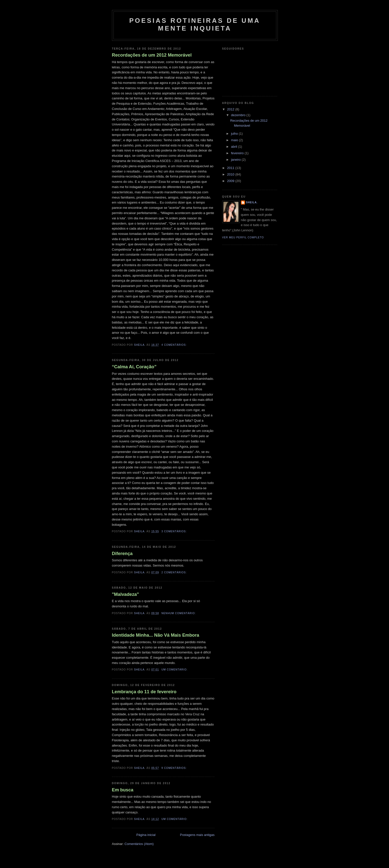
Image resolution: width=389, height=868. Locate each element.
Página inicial (146, 835)
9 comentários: (174, 768)
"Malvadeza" (125, 594)
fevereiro (238, 153)
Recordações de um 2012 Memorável (152, 55)
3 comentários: (174, 531)
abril (234, 147)
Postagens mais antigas (197, 835)
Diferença (122, 554)
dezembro (239, 115)
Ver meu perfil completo (243, 237)
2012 (231, 109)
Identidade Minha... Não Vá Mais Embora (156, 635)
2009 (231, 181)
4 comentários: (174, 345)
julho (235, 134)
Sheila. (252, 202)
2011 (231, 168)
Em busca (123, 790)
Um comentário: (175, 670)
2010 (231, 174)
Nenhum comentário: (179, 613)
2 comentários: (174, 572)
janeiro (236, 160)
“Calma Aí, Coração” (134, 367)
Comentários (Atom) (139, 844)
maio (235, 140)
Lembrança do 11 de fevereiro (144, 692)
